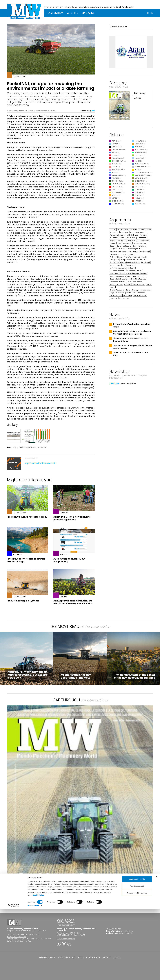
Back (93, 111)
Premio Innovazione (135, 282)
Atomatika (114, 238)
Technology (140, 184)
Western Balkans (140, 295)
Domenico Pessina (124, 246)
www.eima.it (128, 931)
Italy (124, 265)
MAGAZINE (88, 13)
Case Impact (144, 241)
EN (152, 13)
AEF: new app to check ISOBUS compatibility (69, 560)
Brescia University (117, 241)
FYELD (146, 260)
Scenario (139, 158)
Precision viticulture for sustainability (27, 517)
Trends (138, 161)
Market (138, 201)
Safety (115, 172)
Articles (138, 98)
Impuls (112, 262)
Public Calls (117, 158)
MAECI (140, 271)
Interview (139, 144)
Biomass (138, 190)
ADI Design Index (145, 230)
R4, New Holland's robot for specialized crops (132, 325)
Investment (146, 262)
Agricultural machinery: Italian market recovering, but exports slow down (28, 675)
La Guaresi (132, 268)
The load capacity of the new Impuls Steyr (131, 354)
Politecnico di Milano (118, 282)
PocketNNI (42, 448)
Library (115, 144)
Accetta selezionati (137, 957)
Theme (114, 167)
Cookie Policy (38, 966)
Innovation (140, 152)
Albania (123, 235)
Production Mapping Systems (23, 601)
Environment (118, 184)
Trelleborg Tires (116, 295)
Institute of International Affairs (128, 262)
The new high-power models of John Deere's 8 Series (131, 340)
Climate (113, 243)
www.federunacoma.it (66, 939)
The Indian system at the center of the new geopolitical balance (135, 676)
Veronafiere (127, 295)
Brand (115, 152)
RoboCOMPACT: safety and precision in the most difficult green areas (132, 332)
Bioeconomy (118, 161)
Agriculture (114, 235)
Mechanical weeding (118, 276)
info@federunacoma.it (16, 937)
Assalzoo (143, 235)
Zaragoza (114, 298)
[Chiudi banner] (157, 947)
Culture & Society (143, 172)
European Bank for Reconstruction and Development (130, 251)
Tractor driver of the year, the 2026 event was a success (133, 347)
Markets (116, 190)
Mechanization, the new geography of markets (76, 676)
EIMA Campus (140, 150)
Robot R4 (128, 284)
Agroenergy (140, 178)
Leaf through (140, 93)
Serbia (149, 284)
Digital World (118, 150)
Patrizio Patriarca (140, 279)
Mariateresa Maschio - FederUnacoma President (128, 273)
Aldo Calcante (133, 235)
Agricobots (114, 232)
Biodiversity (132, 238)
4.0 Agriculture (122, 230)
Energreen (114, 249)
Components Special (144, 167)
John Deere (131, 265)
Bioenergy (116, 181)
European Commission (119, 254)
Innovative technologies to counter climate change (26, 560)
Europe (122, 249)
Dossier (115, 155)
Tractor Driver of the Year (135, 293)
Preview (138, 155)
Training (116, 141)
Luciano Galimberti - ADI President (123, 271)
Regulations (117, 170)
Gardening (117, 201)
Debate (138, 170)
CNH (119, 243)
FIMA (122, 260)
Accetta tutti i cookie (137, 950)
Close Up (116, 204)
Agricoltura (124, 232)
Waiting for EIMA (142, 175)
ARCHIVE (73, 13)
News (114, 195)
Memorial (116, 147)
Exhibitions (140, 181)
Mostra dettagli (33, 976)
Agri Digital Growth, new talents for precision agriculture (72, 518)
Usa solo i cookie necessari (137, 964)
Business (116, 164)
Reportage (117, 192)
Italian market (115, 265)
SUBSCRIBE (114, 383)
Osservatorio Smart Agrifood (121, 279)
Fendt (144, 257)
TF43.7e (113, 230)
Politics (115, 178)
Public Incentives (116, 284)
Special (138, 192)
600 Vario (133, 230)
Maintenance (118, 175)
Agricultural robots (137, 232)
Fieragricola (114, 260)
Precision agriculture (27, 448)
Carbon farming (131, 241)
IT (148, 13)
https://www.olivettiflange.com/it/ (40, 463)
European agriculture (134, 249)
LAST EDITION (56, 13)
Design (113, 246)
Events (138, 195)
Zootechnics (124, 298)
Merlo (129, 276)
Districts (116, 187)
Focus (137, 198)
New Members (140, 164)
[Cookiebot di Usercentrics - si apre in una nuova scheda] (14, 976)
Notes (114, 198)
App (15, 448)
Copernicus (127, 243)
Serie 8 (112, 287)
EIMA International (140, 246)
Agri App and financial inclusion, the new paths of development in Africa (73, 602)
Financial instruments (134, 260)
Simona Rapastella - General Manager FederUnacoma (131, 290)
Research (139, 187)
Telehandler (120, 293)
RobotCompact (139, 284)
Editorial (139, 147)
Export (131, 254)
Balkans (123, 238)
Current (138, 204)
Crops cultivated (139, 243)
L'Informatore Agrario (118, 268)
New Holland (138, 276)
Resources (139, 141)
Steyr (112, 293)
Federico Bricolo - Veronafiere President (125, 257)
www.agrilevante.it (125, 933)
